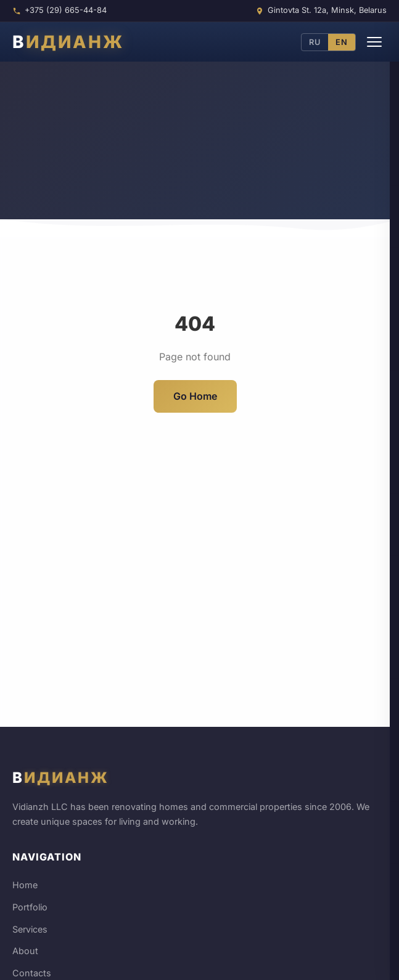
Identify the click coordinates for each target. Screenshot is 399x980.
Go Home (195, 396)
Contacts (32, 973)
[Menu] (374, 42)
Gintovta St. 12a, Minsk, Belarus (327, 10)
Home (25, 885)
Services (30, 929)
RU (315, 42)
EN (342, 42)
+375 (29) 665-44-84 (66, 10)
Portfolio (30, 907)
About (25, 951)
